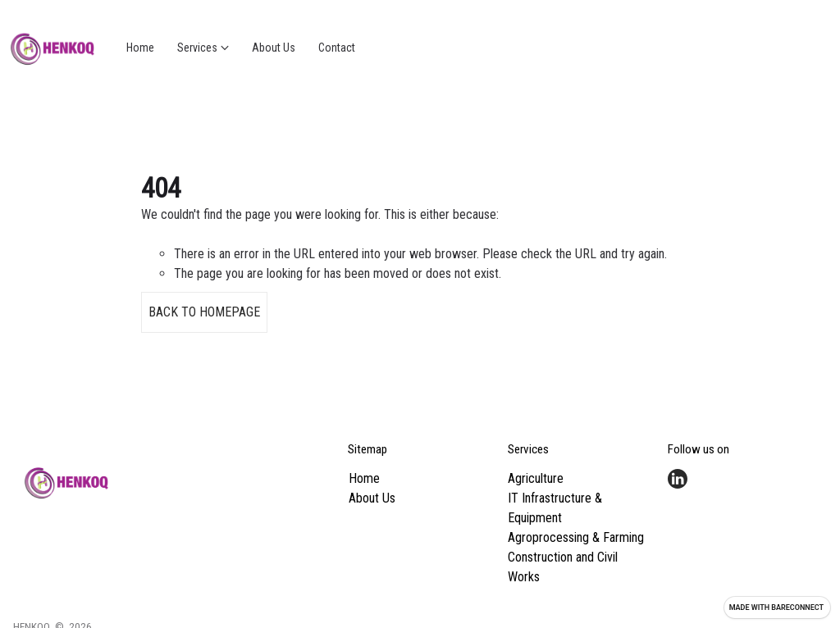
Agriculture (536, 478)
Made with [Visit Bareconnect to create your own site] (776, 608)
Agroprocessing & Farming (576, 537)
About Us (372, 498)
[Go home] (52, 48)
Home (364, 478)
